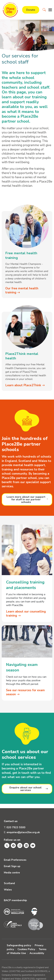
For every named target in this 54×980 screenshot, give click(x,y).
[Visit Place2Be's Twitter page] (7, 845)
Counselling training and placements (25, 585)
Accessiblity (37, 953)
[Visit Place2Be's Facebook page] (13, 845)
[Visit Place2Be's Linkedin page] (26, 845)
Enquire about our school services (26, 789)
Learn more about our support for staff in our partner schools (26, 499)
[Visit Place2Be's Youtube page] (33, 845)
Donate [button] (31, 10)
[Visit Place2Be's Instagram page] (20, 845)
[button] (44, 10)
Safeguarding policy (19, 945)
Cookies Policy (26, 949)
